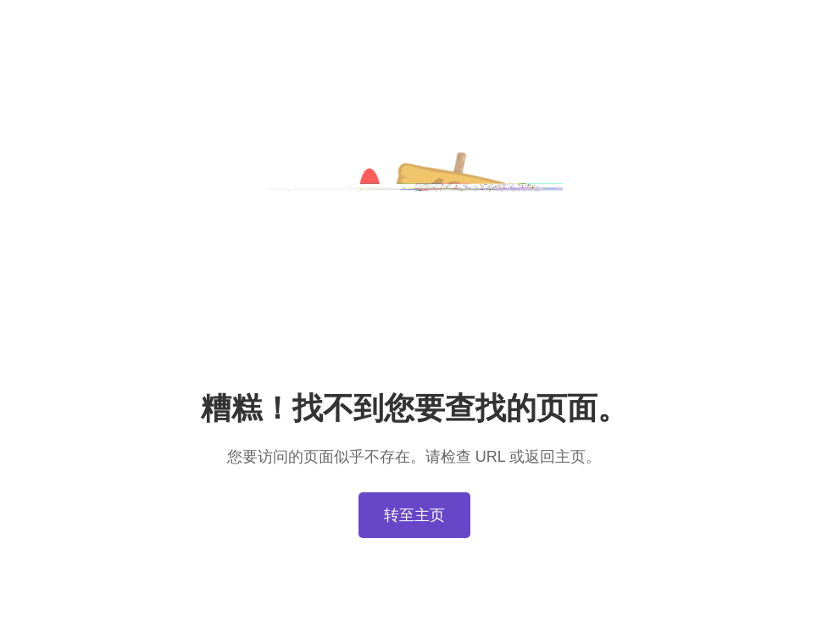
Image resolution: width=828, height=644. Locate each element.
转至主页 (414, 515)
